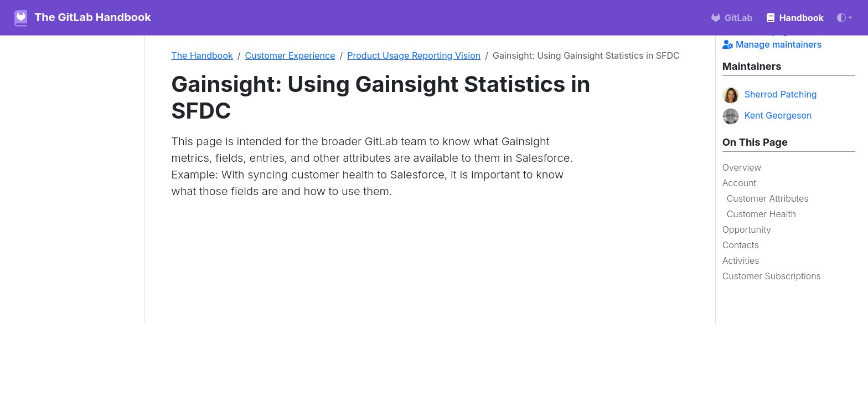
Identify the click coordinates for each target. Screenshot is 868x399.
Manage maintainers (772, 44)
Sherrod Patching (770, 95)
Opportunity (747, 229)
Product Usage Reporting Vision (414, 55)
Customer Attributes (768, 198)
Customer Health (761, 214)
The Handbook (202, 55)
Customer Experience (290, 55)
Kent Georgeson (767, 116)
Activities (741, 260)
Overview (742, 167)
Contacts (741, 245)
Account (740, 183)
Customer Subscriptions (772, 276)
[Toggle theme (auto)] (845, 18)
